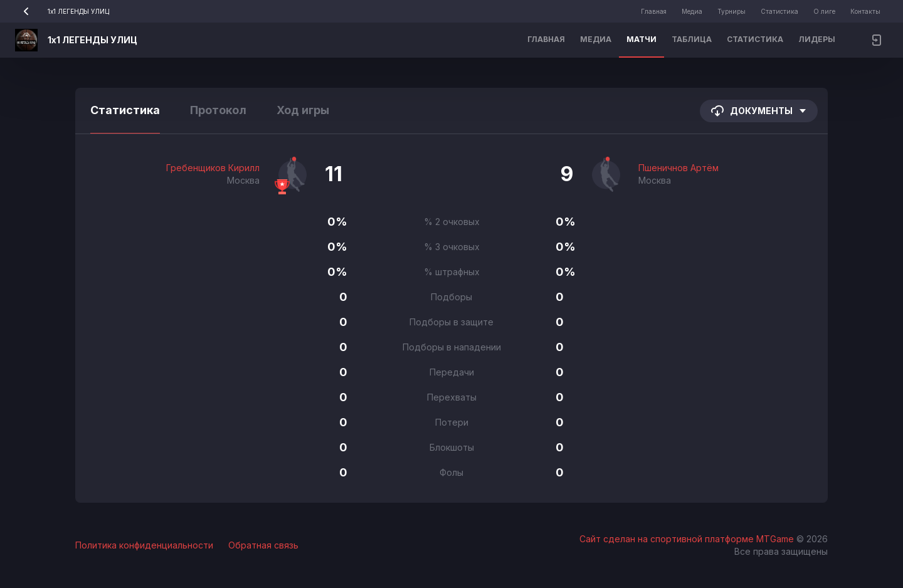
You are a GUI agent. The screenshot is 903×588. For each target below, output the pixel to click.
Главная (654, 11)
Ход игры (303, 110)
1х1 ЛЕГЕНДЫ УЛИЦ (62, 11)
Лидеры (817, 39)
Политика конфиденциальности (144, 545)
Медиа (692, 11)
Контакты (865, 11)
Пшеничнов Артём (679, 168)
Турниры (731, 11)
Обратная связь (263, 545)
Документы (759, 111)
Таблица (692, 39)
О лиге (824, 11)
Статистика (779, 11)
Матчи (642, 39)
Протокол (218, 110)
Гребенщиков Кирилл (213, 168)
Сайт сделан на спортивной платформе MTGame (688, 539)
